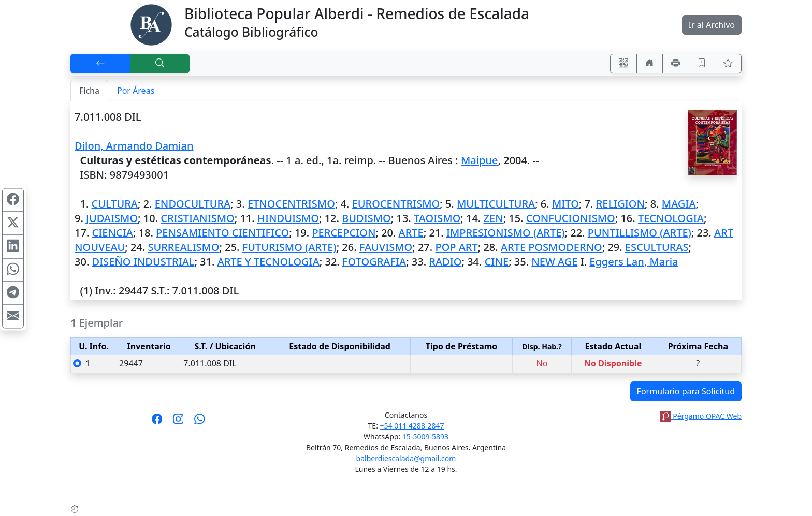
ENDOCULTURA (193, 204)
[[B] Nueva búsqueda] (160, 64)
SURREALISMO (183, 247)
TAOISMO (437, 218)
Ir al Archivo (712, 25)
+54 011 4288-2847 (412, 426)
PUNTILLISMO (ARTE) (640, 233)
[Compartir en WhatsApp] (13, 270)
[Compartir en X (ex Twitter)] (13, 223)
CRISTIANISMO (197, 218)
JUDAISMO (112, 218)
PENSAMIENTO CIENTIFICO (222, 233)
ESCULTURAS (657, 247)
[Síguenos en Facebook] (157, 422)
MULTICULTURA (496, 204)
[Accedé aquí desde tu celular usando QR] (624, 64)
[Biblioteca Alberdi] (151, 24)
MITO (565, 204)
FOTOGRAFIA (374, 262)
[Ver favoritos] (728, 64)
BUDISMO (366, 218)
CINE (497, 262)
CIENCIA (113, 233)
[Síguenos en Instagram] (178, 422)
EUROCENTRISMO (396, 204)
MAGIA (679, 204)
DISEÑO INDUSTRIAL (143, 262)
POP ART (456, 247)
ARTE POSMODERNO (552, 247)
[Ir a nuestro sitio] (650, 64)
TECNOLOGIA (671, 218)
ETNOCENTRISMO (291, 204)
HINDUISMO (288, 218)
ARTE (411, 233)
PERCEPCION (344, 233)
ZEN (494, 218)
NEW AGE (554, 262)
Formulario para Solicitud (686, 391)
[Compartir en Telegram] (13, 293)
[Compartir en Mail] (13, 316)
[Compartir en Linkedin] (13, 246)
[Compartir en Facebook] (13, 200)
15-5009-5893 (425, 437)
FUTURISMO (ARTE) (289, 247)
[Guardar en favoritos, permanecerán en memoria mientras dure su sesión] (702, 64)
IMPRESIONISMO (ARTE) (506, 233)
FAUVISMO (386, 247)
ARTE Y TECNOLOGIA (269, 262)
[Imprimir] (676, 64)
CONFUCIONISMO (571, 218)
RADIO (445, 262)
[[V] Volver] (100, 64)
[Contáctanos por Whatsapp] (200, 422)
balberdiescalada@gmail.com (406, 458)
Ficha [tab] (89, 91)
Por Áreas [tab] (136, 91)
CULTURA (114, 204)
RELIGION (620, 204)
